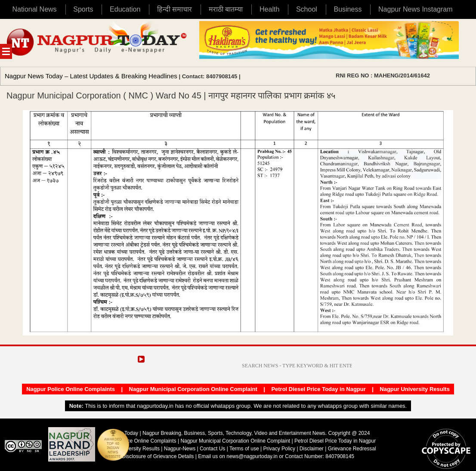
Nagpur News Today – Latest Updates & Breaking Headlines (91, 76)
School (307, 9)
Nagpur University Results (415, 389)
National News (34, 9)
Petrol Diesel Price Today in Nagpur (318, 389)
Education (125, 9)
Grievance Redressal (352, 449)
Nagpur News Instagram (416, 9)
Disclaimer (312, 449)
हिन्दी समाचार (175, 9)
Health (269, 9)
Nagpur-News (180, 449)
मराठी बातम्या (226, 9)
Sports (83, 9)
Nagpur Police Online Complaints (71, 389)
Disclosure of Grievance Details (158, 456)
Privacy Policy (279, 449)
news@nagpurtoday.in (252, 456)
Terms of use (244, 449)
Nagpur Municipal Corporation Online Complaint (193, 389)
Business (348, 9)
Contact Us (212, 449)
